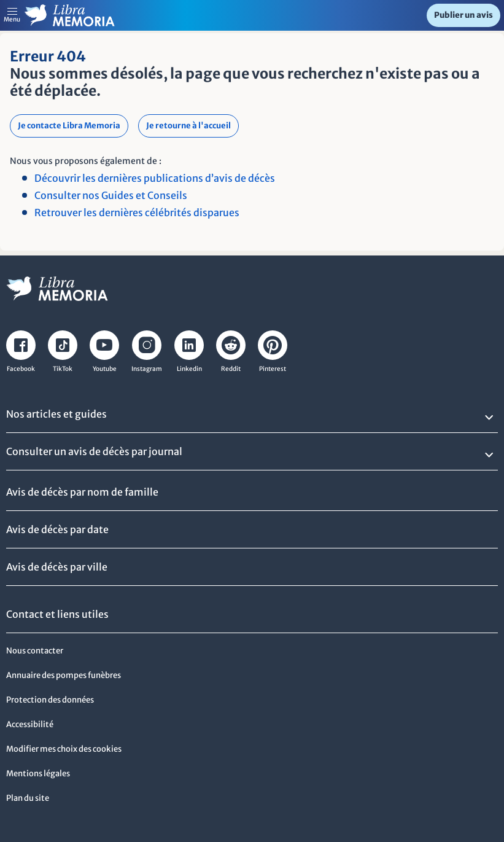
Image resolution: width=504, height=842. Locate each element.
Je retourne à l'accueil (188, 126)
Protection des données (50, 700)
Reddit (231, 369)
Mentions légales (38, 774)
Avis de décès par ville (57, 567)
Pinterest (273, 369)
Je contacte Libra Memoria (69, 126)
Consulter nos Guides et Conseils (111, 195)
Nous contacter (35, 651)
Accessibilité (30, 724)
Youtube (105, 369)
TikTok (63, 369)
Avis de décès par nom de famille (82, 492)
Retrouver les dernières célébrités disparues (137, 212)
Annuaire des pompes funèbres (64, 675)
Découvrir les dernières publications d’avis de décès (155, 178)
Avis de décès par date (57, 529)
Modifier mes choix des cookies (64, 749)
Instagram (147, 369)
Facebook (21, 369)
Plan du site (28, 798)
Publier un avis (463, 15)
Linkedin (189, 369)
